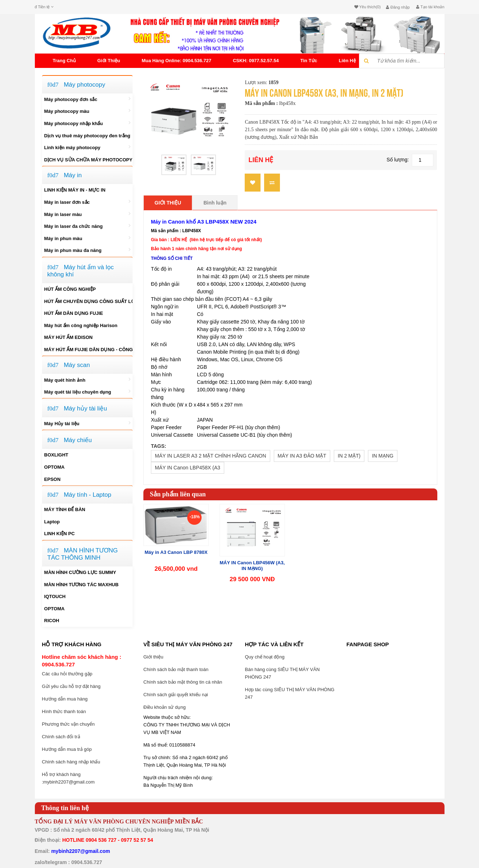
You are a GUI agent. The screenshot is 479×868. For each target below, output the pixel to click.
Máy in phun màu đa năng (87, 250)
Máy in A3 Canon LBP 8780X (176, 552)
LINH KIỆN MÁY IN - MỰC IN (75, 190)
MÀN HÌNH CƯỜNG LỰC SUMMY (80, 572)
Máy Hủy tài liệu (87, 423)
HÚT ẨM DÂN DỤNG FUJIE (74, 313)
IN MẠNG (383, 456)
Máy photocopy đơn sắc (87, 99)
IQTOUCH (55, 596)
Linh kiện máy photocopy (87, 147)
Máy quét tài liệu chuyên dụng (87, 391)
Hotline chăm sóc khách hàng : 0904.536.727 (82, 661)
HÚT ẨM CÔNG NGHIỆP (70, 289)
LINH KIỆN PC (59, 534)
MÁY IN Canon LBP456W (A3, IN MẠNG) (252, 566)
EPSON (52, 479)
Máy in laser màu (87, 214)
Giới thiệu (109, 61)
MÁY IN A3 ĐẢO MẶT (302, 456)
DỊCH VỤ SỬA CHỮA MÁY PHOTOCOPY (88, 160)
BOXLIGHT (56, 455)
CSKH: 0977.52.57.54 (256, 61)
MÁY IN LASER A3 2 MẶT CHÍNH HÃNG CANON (211, 456)
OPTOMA (54, 467)
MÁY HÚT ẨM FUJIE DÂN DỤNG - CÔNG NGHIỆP (88, 349)
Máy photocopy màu (87, 111)
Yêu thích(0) (368, 7)
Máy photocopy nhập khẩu (87, 123)
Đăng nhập (398, 7)
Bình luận (215, 203)
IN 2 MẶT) (349, 456)
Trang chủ (64, 61)
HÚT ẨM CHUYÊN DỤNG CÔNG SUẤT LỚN (88, 301)
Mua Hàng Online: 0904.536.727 (176, 61)
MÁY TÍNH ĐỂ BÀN (65, 509)
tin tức (309, 61)
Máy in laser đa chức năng (87, 226)
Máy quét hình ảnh (87, 380)
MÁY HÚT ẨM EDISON (68, 337)
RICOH (52, 621)
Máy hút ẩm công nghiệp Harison (81, 325)
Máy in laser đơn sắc (87, 202)
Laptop (52, 522)
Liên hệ (347, 61)
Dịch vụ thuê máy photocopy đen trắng (87, 135)
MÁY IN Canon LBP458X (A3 (188, 468)
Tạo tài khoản (430, 7)
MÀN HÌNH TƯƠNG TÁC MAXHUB (81, 585)
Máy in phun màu (87, 238)
